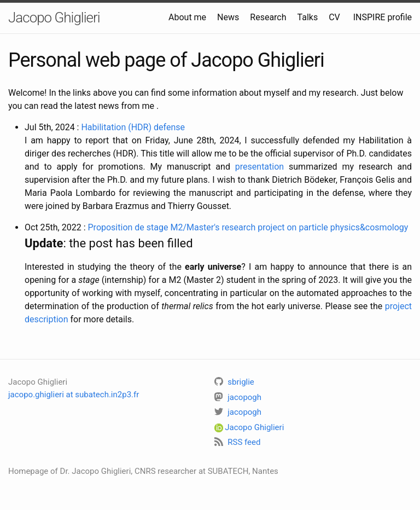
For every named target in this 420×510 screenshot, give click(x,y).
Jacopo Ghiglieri (54, 18)
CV (334, 17)
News (228, 17)
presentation (259, 167)
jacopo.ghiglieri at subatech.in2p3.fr (74, 395)
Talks (308, 17)
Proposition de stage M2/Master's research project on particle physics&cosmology (248, 227)
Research (268, 17)
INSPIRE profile (383, 17)
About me (187, 17)
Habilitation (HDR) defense (133, 127)
